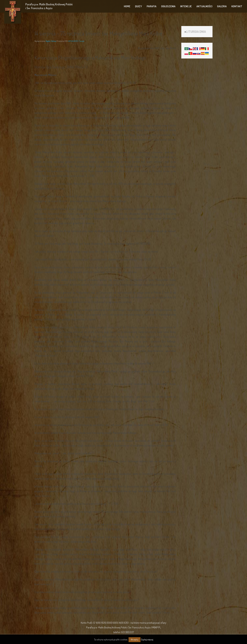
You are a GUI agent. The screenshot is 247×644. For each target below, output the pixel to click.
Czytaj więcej (147, 640)
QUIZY (138, 6)
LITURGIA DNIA (196, 31)
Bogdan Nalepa (51, 41)
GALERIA (222, 6)
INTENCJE (186, 6)
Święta (82, 41)
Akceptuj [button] (135, 640)
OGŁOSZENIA (168, 6)
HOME (127, 6)
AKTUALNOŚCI (204, 6)
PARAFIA (152, 6)
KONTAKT (237, 6)
